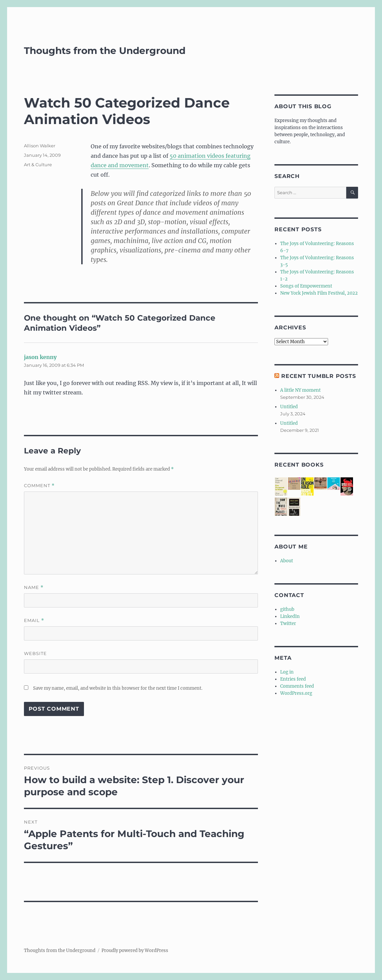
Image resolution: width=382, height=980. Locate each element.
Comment (39, 486)
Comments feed (297, 686)
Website (35, 653)
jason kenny (40, 357)
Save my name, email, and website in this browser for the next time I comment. (118, 688)
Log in (287, 672)
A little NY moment (300, 390)
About (287, 561)
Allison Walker (40, 146)
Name (34, 587)
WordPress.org (296, 693)
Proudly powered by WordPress (135, 951)
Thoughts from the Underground (105, 51)
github (287, 609)
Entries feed (293, 679)
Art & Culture (38, 165)
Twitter (288, 623)
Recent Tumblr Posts (318, 376)
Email (34, 620)
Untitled (289, 407)
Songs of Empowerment (306, 286)
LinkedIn (290, 616)
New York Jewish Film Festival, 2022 (319, 293)
